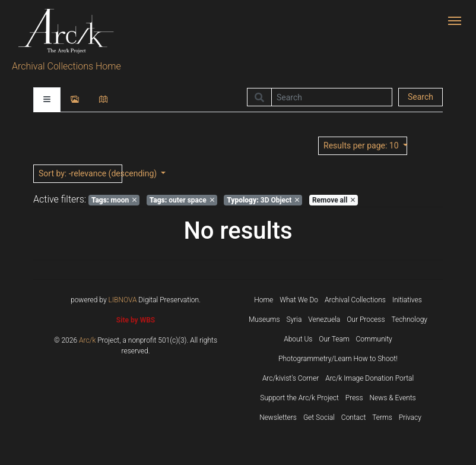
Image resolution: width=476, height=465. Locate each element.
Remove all (334, 200)
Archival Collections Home (66, 66)
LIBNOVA (123, 300)
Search (421, 97)
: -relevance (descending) (80, 173)
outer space (182, 200)
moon (114, 200)
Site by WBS (136, 320)
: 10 (362, 145)
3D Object (263, 200)
